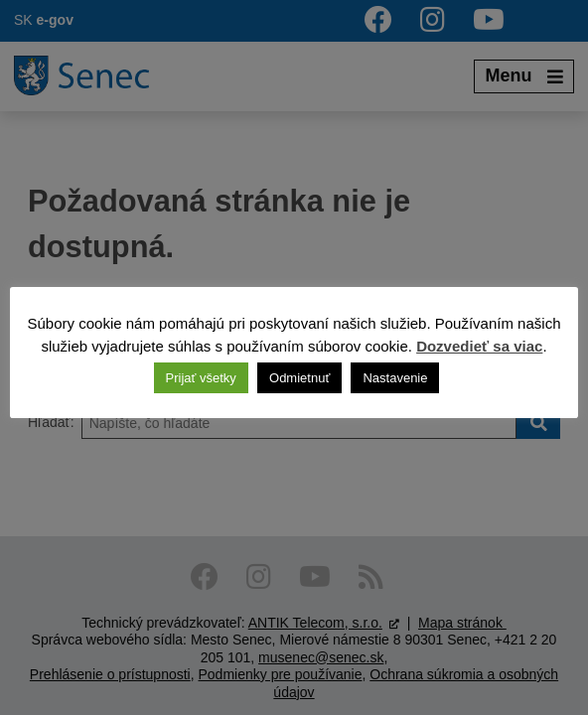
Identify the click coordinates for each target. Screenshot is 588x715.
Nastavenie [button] (395, 378)
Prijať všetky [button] (201, 378)
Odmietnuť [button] (299, 378)
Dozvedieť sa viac (479, 346)
